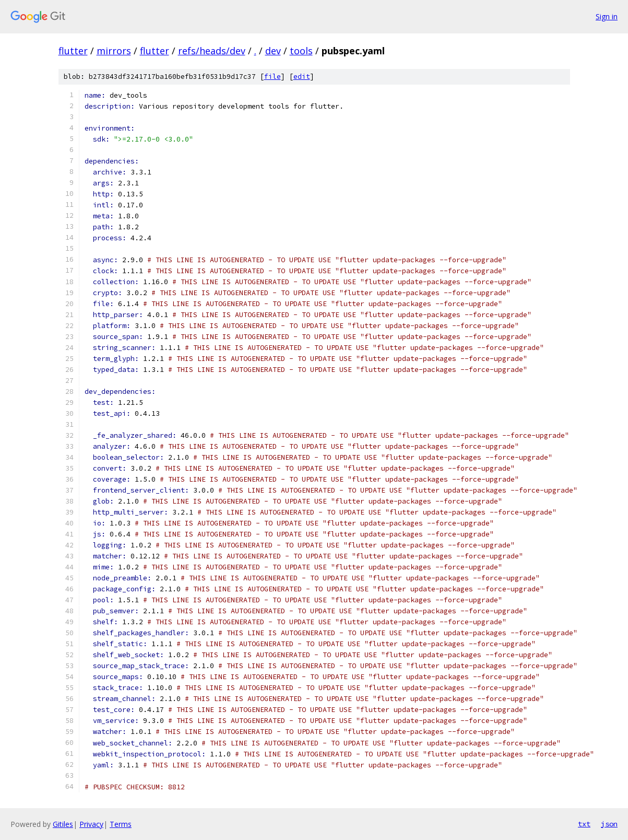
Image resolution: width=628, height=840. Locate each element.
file (272, 77)
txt (584, 824)
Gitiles (63, 824)
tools (301, 51)
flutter (73, 51)
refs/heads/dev (212, 51)
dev (273, 51)
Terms (121, 824)
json (609, 824)
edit (302, 77)
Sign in (607, 16)
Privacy (91, 824)
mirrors (114, 51)
